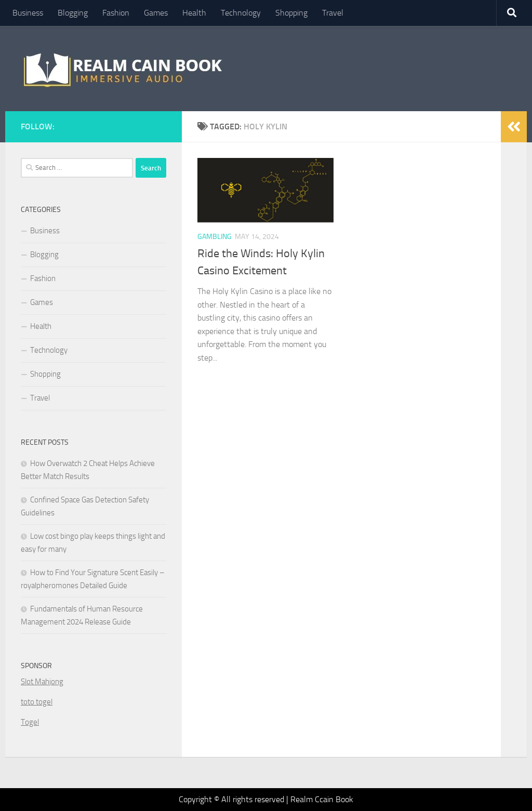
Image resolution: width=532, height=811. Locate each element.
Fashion (116, 13)
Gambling (215, 237)
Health (194, 13)
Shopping (291, 13)
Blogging (73, 13)
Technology (241, 13)
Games (156, 13)
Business (28, 13)
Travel (333, 13)
